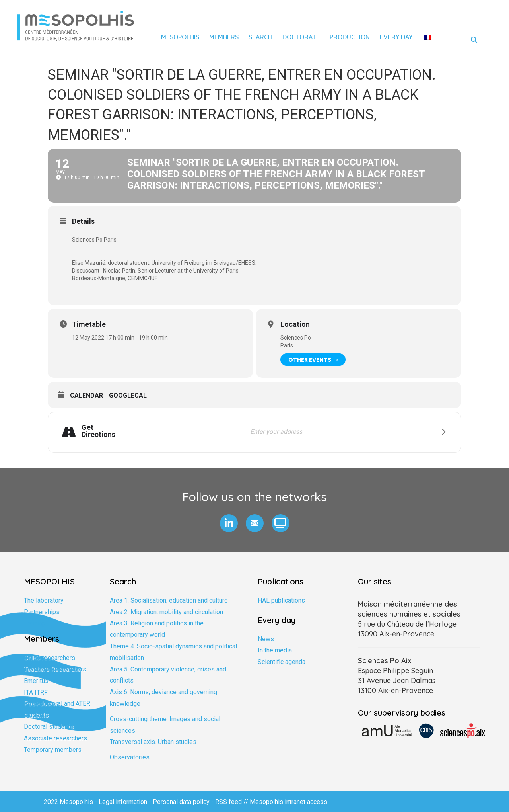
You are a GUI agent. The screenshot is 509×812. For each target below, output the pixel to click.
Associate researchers (55, 738)
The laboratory (44, 600)
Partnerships (42, 612)
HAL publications (281, 600)
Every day (396, 37)
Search (260, 37)
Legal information (123, 802)
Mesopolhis (180, 37)
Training (35, 623)
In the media (275, 650)
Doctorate (301, 37)
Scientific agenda (282, 662)
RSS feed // (232, 802)
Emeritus (36, 681)
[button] (229, 523)
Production (350, 37)
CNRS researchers (50, 658)
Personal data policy (181, 802)
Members (224, 37)
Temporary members (53, 750)
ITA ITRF (36, 692)
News (266, 639)
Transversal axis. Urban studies (153, 742)
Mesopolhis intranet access (288, 802)
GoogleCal (128, 395)
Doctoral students (49, 727)
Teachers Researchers (55, 669)
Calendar (86, 395)
